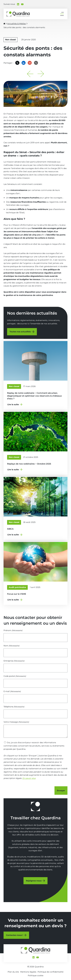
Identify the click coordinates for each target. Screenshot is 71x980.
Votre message (16, 722)
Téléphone (14, 707)
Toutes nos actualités (20, 332)
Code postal (15, 676)
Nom (11, 646)
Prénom (13, 630)
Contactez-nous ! (14, 935)
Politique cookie (36, 975)
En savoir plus (29, 778)
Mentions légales (28, 972)
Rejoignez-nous (34, 881)
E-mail (12, 691)
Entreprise (14, 661)
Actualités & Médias (17, 24)
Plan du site (13, 972)
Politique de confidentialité (50, 972)
